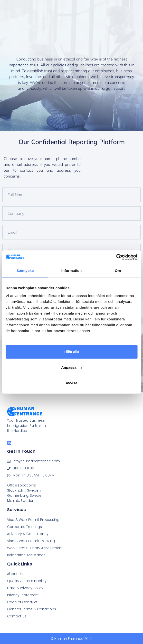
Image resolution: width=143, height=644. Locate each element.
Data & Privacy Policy (25, 588)
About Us (15, 574)
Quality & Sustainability (27, 581)
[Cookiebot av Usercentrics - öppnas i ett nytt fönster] (116, 257)
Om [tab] (118, 271)
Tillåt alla (72, 352)
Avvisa (72, 383)
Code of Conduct (22, 602)
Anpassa (72, 367)
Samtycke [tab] (25, 271)
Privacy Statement (23, 595)
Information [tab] (72, 271)
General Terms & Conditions (32, 609)
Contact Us (17, 616)
